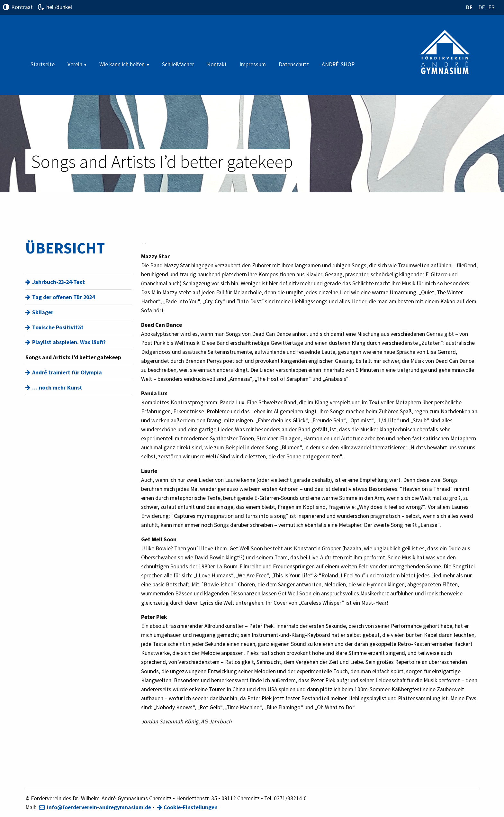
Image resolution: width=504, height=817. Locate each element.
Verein (75, 64)
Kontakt (217, 64)
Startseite (43, 64)
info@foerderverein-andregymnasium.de (99, 807)
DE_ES (486, 7)
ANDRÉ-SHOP (338, 64)
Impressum (253, 64)
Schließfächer (178, 64)
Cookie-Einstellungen (191, 807)
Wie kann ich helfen (122, 64)
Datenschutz (294, 64)
